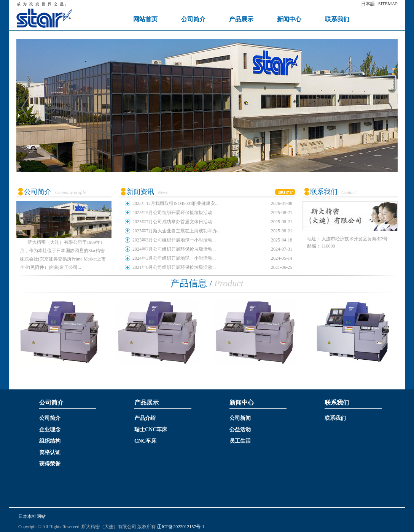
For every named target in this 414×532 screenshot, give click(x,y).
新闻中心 (289, 19)
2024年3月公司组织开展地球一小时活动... (174, 258)
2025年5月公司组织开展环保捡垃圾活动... (174, 213)
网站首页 (145, 19)
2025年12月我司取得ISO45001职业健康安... (175, 203)
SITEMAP (388, 4)
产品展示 (241, 19)
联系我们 (337, 19)
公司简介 (193, 19)
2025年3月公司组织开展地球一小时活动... (174, 240)
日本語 (368, 4)
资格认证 (50, 452)
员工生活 (240, 441)
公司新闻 (240, 418)
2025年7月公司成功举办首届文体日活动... (174, 222)
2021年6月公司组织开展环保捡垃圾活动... (174, 267)
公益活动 (240, 430)
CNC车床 (145, 441)
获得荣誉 (50, 464)
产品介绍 (145, 418)
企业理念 (50, 430)
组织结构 (50, 441)
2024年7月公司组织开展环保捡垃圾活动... (174, 249)
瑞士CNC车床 (151, 430)
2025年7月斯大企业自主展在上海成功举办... (176, 231)
